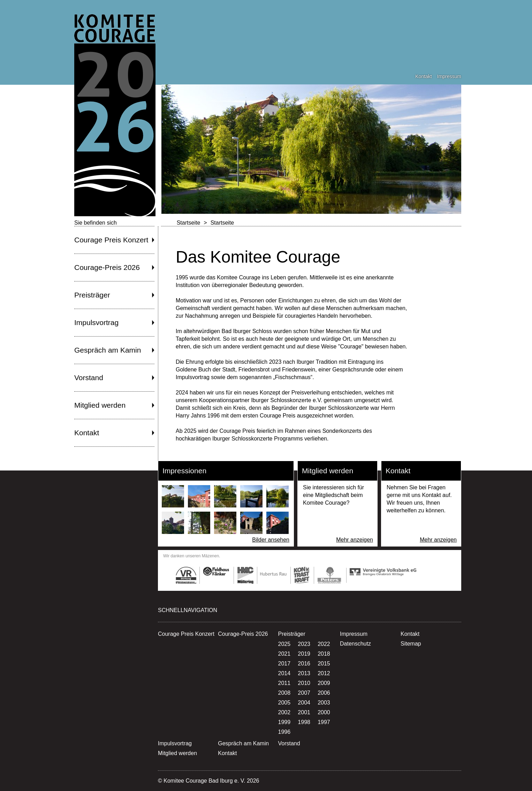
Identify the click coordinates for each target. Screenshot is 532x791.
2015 (324, 664)
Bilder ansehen (271, 540)
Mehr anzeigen (355, 540)
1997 (324, 722)
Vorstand (89, 378)
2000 (324, 712)
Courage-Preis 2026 (107, 267)
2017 (284, 664)
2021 (284, 654)
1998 (304, 722)
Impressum (449, 76)
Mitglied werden (100, 405)
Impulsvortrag (96, 322)
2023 (304, 644)
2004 (304, 703)
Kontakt (423, 76)
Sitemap (411, 644)
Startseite (189, 223)
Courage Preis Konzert (111, 240)
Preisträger (92, 295)
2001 (304, 712)
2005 (284, 703)
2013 (304, 673)
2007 (304, 693)
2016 (304, 664)
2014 (284, 673)
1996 (284, 732)
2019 (304, 654)
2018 (324, 654)
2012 (324, 673)
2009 (324, 683)
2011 (284, 683)
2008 (284, 693)
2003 (324, 703)
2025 (284, 644)
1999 (284, 722)
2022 (324, 644)
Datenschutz (355, 644)
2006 (324, 693)
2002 (284, 712)
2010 (304, 683)
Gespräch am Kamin (108, 350)
